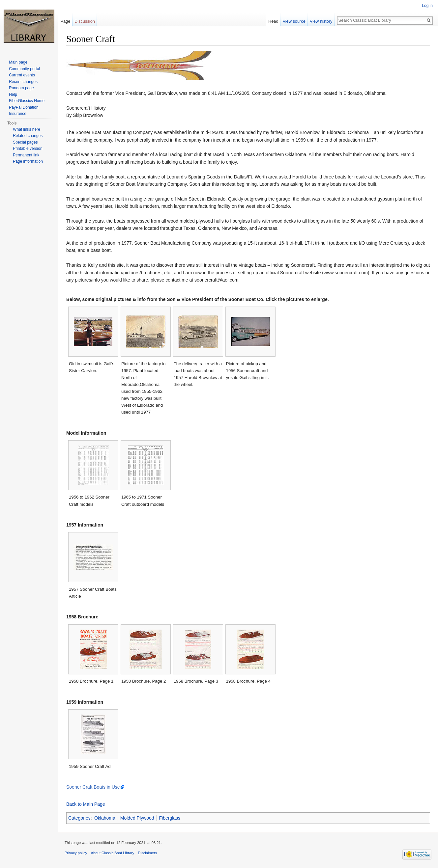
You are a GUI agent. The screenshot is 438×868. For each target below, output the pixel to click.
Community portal (24, 69)
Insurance (18, 114)
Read (273, 21)
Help (13, 95)
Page (65, 21)
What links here (27, 129)
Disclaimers (148, 853)
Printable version (28, 149)
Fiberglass (170, 818)
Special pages (25, 142)
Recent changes (23, 82)
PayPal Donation (24, 107)
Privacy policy (76, 853)
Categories (79, 818)
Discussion (85, 21)
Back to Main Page (86, 804)
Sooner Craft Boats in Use (93, 787)
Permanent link (26, 155)
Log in (427, 6)
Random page (21, 88)
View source (294, 21)
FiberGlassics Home (27, 101)
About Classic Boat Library (113, 853)
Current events (22, 75)
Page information (28, 161)
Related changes (28, 136)
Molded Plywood (137, 818)
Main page (18, 62)
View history (321, 21)
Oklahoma (105, 818)
